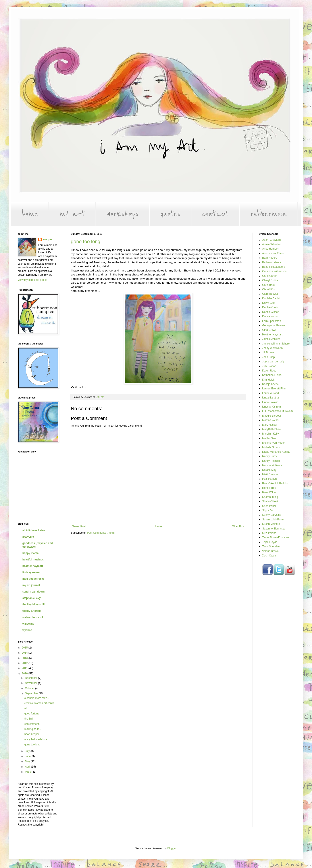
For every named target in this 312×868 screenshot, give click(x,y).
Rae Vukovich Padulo (275, 483)
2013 (25, 658)
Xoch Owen (269, 556)
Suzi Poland (269, 533)
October (30, 688)
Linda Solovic (270, 402)
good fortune (32, 714)
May (28, 761)
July (28, 751)
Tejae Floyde (270, 542)
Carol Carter (269, 276)
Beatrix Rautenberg (274, 267)
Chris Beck (269, 285)
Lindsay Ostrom (272, 407)
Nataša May (269, 470)
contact (215, 214)
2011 (25, 668)
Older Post (238, 526)
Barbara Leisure (272, 262)
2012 (25, 663)
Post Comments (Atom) (101, 533)
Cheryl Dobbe (270, 280)
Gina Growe (269, 330)
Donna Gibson (271, 312)
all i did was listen (34, 530)
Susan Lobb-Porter (273, 520)
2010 (25, 674)
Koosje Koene (271, 384)
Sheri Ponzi (269, 506)
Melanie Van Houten (274, 443)
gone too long (86, 242)
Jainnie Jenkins (271, 339)
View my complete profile (32, 280)
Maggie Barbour (272, 416)
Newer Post (79, 526)
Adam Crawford (271, 240)
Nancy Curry (270, 456)
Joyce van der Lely (273, 362)
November (32, 683)
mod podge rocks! (34, 579)
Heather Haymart (272, 335)
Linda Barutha (271, 398)
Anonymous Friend (273, 253)
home (30, 214)
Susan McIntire (271, 524)
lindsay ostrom (32, 572)
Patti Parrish (269, 479)
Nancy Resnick (271, 461)
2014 (25, 653)
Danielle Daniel (271, 298)
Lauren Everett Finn (274, 389)
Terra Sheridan (271, 547)
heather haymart (33, 566)
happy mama (30, 553)
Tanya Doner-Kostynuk (276, 537)
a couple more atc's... (37, 698)
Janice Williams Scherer (276, 344)
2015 (25, 648)
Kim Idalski (269, 380)
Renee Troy (269, 488)
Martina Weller (271, 420)
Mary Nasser (270, 425)
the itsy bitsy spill (34, 604)
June (28, 756)
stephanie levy (32, 598)
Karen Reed (269, 371)
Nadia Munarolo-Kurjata (276, 452)
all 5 (27, 708)
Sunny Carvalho (272, 515)
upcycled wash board (37, 739)
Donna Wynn (270, 316)
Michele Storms (271, 447)
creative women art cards (39, 703)
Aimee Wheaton (272, 244)
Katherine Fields (272, 375)
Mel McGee (269, 438)
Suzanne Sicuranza (274, 529)
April (28, 767)
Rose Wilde (269, 492)
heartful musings (33, 560)
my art (72, 214)
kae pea (48, 239)
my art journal (31, 585)
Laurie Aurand (271, 393)
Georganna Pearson (274, 325)
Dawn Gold (269, 303)
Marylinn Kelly (271, 434)
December (32, 678)
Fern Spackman (272, 321)
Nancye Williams (272, 465)
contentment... (33, 724)
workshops (122, 214)
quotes (170, 214)
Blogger (172, 848)
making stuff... (33, 729)
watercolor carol (33, 617)
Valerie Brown (270, 551)
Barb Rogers (270, 258)
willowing (28, 624)
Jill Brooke (268, 352)
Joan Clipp (269, 357)
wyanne (27, 630)
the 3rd (28, 719)
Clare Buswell (270, 294)
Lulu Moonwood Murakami (278, 411)
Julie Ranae (269, 366)
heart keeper (32, 734)
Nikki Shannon (271, 474)
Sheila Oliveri (270, 501)
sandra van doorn (34, 592)
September (32, 693)
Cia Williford (269, 289)
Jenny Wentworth (273, 348)
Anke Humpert (271, 249)
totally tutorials (32, 611)
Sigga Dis (268, 510)
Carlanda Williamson (274, 271)
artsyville (28, 537)
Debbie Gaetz (270, 307)
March (29, 772)
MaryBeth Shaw (272, 429)
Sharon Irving (270, 497)
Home (159, 526)
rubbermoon (269, 214)
